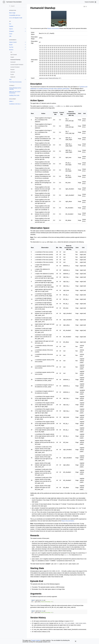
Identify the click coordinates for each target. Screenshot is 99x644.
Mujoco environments (53, 28)
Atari (10, 79)
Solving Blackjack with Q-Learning (15, 89)
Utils (10, 36)
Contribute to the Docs (15, 104)
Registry (11, 26)
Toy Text (11, 47)
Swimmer (13, 72)
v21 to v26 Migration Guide (16, 18)
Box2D (11, 45)
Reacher (12, 70)
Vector (11, 34)
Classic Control (13, 42)
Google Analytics (36, 640)
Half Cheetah (14, 55)
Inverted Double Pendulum (17, 65)
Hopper (12, 57)
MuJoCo (11, 50)
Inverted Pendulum (15, 67)
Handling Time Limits (14, 95)
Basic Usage (12, 13)
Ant (11, 52)
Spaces (11, 29)
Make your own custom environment (15, 92)
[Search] (17, 6)
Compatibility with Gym (15, 15)
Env (10, 24)
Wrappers (12, 31)
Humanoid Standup (15, 60)
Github (11, 101)
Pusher (12, 74)
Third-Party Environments (15, 82)
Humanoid (13, 62)
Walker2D (13, 77)
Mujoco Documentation (68, 521)
